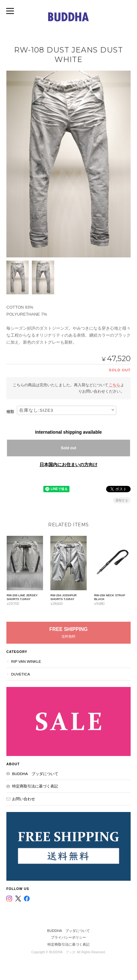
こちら (114, 385)
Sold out (68, 448)
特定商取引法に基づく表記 (35, 786)
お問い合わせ (24, 799)
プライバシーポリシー (68, 937)
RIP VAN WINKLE (26, 661)
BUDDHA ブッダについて (35, 774)
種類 (10, 412)
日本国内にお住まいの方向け (68, 465)
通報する (122, 500)
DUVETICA (21, 674)
